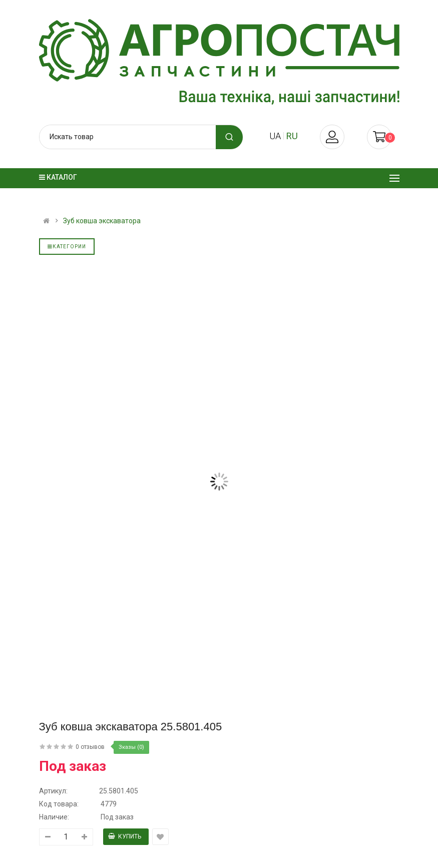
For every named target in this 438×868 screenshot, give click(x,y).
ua (275, 136)
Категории (67, 247)
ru (292, 136)
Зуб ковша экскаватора (102, 221)
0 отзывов (90, 747)
